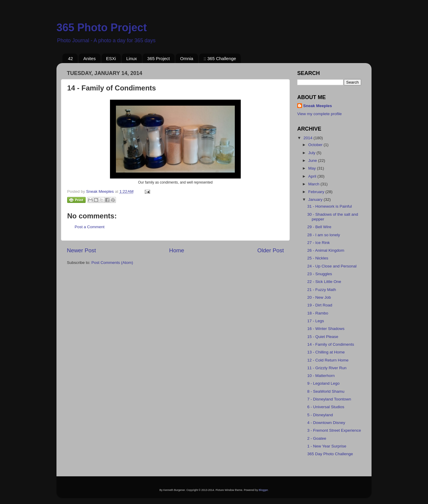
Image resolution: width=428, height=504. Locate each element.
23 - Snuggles (320, 274)
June (313, 161)
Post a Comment (90, 227)
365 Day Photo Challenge (330, 454)
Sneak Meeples (318, 106)
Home (177, 250)
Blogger (263, 490)
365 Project (158, 58)
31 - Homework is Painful (330, 206)
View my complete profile (320, 114)
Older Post (271, 250)
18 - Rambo (318, 313)
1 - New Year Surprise (327, 446)
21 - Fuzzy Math (322, 290)
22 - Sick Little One (324, 282)
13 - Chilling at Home (326, 352)
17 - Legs (316, 321)
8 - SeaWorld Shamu (326, 391)
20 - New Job (319, 297)
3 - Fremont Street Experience (334, 430)
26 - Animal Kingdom (326, 250)
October (316, 145)
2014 (309, 138)
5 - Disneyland (320, 415)
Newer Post (81, 250)
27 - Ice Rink (319, 243)
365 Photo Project (102, 28)
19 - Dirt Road (320, 305)
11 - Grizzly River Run (327, 368)
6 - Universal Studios (326, 407)
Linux (132, 58)
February (317, 192)
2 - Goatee (317, 438)
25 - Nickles (318, 258)
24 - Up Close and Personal (332, 266)
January (316, 199)
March (314, 184)
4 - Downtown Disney (326, 423)
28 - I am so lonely (324, 235)
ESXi (111, 58)
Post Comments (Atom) (112, 263)
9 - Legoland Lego (324, 383)
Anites (89, 58)
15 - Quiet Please (323, 337)
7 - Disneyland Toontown (329, 399)
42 (71, 58)
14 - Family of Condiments (331, 344)
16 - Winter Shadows (326, 329)
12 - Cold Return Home (328, 360)
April (313, 176)
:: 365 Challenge (220, 58)
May (313, 168)
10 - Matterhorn (321, 376)
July (312, 153)
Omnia (187, 58)
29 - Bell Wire (319, 227)
